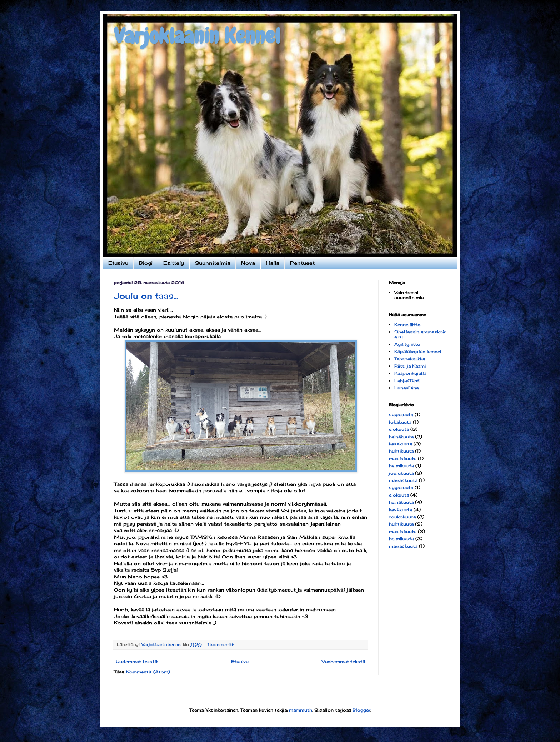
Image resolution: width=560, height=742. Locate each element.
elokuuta (399, 429)
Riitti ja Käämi (410, 366)
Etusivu (118, 263)
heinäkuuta (401, 437)
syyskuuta (401, 415)
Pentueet (302, 263)
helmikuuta (401, 466)
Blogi (146, 263)
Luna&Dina (406, 388)
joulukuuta (401, 473)
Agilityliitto (407, 344)
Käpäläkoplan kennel (418, 351)
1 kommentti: (221, 644)
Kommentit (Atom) (148, 672)
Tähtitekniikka (410, 359)
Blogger (361, 710)
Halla (272, 263)
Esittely (174, 263)
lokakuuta (400, 422)
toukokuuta (402, 517)
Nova (248, 263)
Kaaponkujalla (410, 373)
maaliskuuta (403, 459)
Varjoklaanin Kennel (197, 36)
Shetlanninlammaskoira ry (420, 334)
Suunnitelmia (212, 263)
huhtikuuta (401, 451)
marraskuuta (403, 480)
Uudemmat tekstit (137, 661)
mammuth (301, 710)
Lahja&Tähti (407, 381)
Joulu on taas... (146, 296)
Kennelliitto (407, 325)
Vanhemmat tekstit (344, 661)
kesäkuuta (401, 444)
